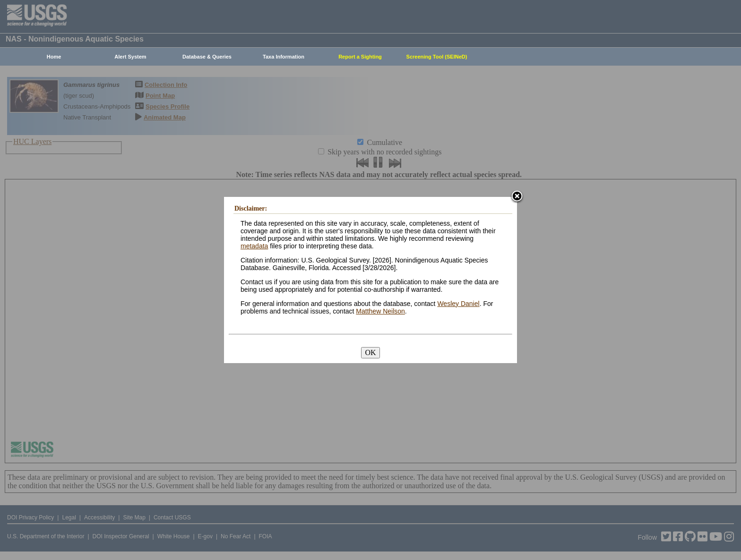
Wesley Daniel (458, 304)
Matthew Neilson (380, 311)
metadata (254, 246)
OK (370, 352)
